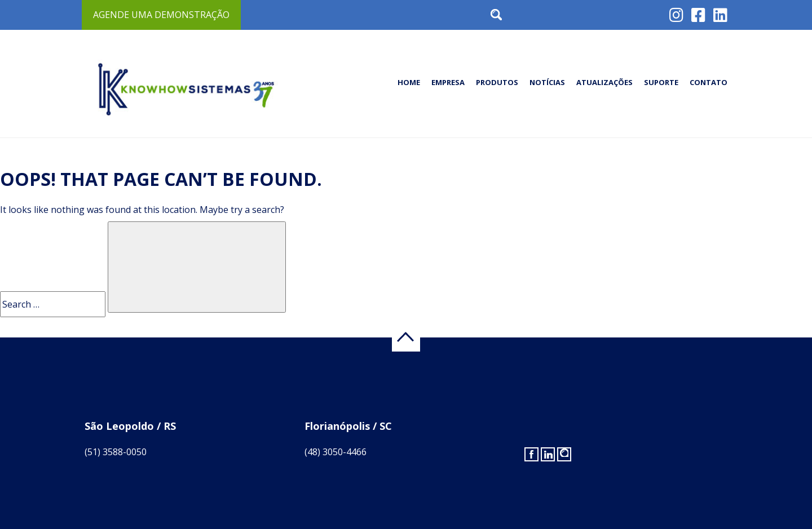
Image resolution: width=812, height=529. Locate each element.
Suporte (661, 82)
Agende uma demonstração (161, 15)
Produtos (497, 82)
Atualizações (604, 82)
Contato (709, 82)
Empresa (448, 82)
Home (409, 82)
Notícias (547, 82)
